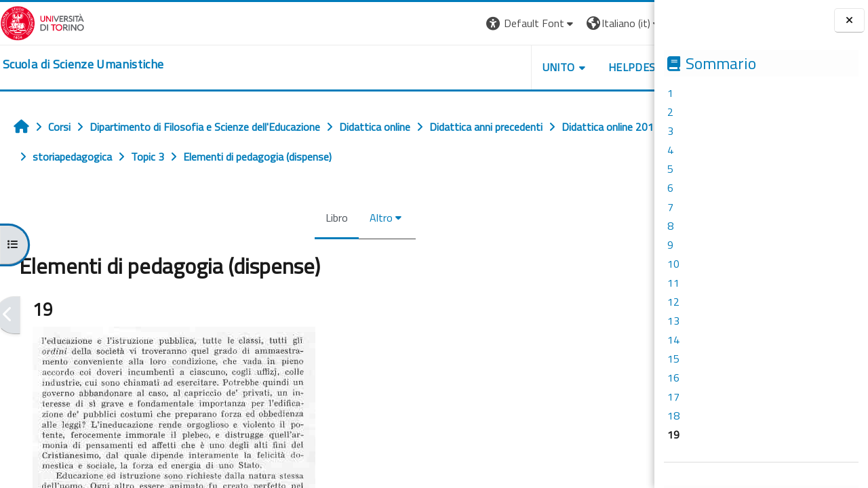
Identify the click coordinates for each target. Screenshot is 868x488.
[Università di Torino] (42, 22)
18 (673, 415)
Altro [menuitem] (350, 218)
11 (673, 283)
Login (631, 23)
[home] (83, 64)
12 (673, 302)
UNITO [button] (496, 67)
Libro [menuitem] (305, 218)
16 (673, 378)
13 (673, 321)
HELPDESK (572, 67)
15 (673, 359)
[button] (468, 23)
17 (673, 396)
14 (673, 340)
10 (673, 264)
